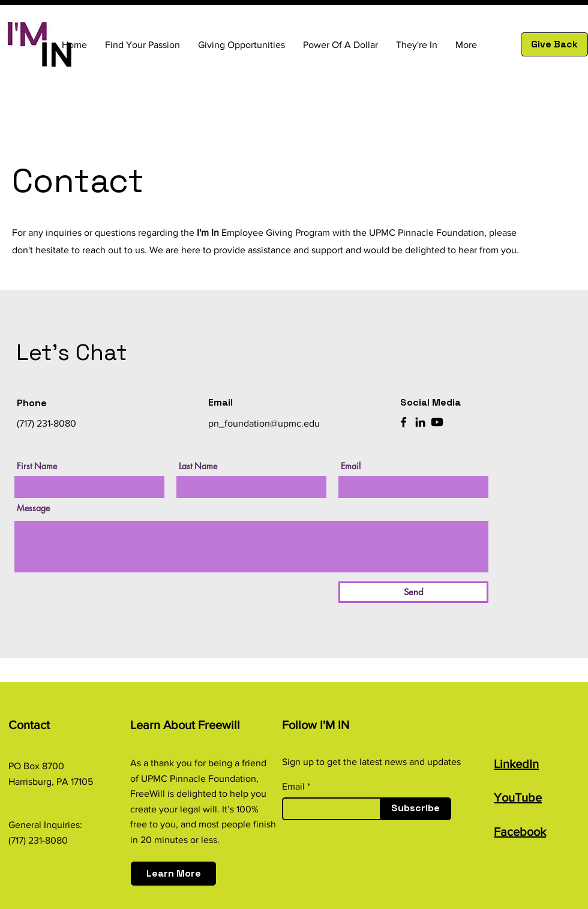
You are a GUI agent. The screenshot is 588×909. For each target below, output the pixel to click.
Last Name (198, 466)
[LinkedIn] (420, 422)
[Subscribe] (415, 809)
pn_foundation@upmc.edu (264, 423)
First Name (37, 466)
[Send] (413, 592)
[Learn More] (173, 874)
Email (351, 466)
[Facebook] (403, 422)
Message (33, 508)
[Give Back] (554, 44)
